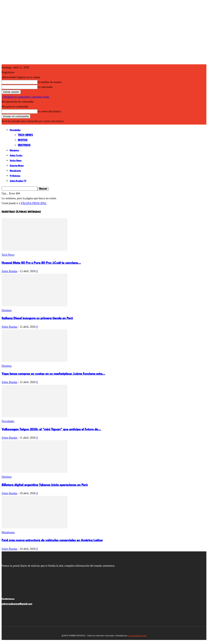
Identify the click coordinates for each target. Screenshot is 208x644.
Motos (23, 140)
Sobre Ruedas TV (18, 181)
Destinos (24, 145)
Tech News (25, 135)
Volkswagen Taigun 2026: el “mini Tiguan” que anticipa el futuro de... (51, 430)
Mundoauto (15, 171)
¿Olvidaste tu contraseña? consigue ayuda (25, 97)
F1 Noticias (15, 176)
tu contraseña (45, 87)
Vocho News (16, 161)
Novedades (15, 130)
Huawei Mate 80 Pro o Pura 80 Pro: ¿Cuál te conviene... (41, 263)
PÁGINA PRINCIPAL (34, 203)
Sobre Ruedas (9, 271)
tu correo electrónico (49, 111)
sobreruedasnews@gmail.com (17, 604)
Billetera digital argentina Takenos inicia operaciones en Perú (45, 485)
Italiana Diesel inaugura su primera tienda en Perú (37, 318)
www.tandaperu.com (137, 635)
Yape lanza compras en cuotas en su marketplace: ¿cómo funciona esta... (53, 374)
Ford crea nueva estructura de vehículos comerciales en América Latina (52, 540)
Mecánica (14, 150)
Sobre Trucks (16, 156)
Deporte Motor (17, 166)
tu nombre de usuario (50, 82)
